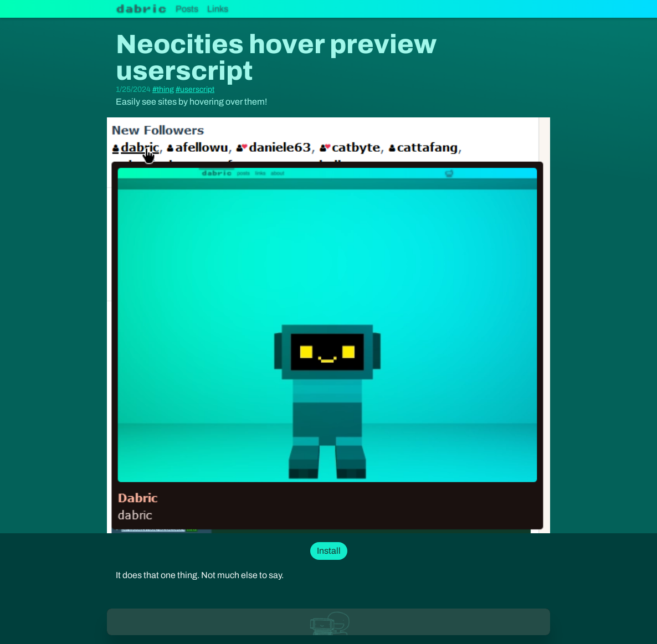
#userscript (195, 89)
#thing (163, 89)
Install (329, 551)
